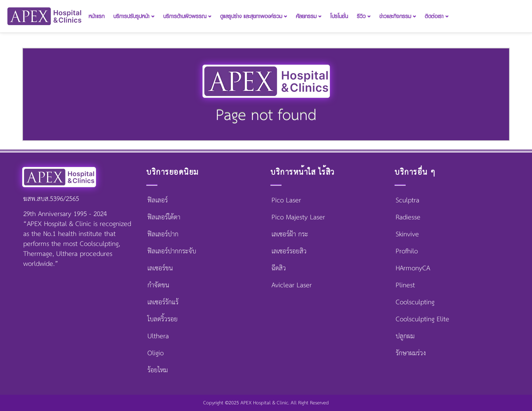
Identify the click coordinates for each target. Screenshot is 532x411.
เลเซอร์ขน (160, 268)
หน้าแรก (97, 16)
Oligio (156, 353)
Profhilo (407, 251)
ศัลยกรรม (309, 16)
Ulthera (158, 336)
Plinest (405, 285)
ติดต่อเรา (437, 16)
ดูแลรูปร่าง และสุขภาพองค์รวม (254, 16)
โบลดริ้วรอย (163, 319)
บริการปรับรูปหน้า (134, 16)
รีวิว (364, 16)
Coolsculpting (415, 302)
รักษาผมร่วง (411, 353)
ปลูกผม (405, 336)
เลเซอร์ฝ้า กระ (290, 234)
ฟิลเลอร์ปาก (163, 234)
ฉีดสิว (279, 268)
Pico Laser (286, 201)
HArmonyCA (413, 268)
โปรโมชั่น (339, 16)
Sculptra (407, 201)
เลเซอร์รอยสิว (289, 251)
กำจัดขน (158, 285)
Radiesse (408, 218)
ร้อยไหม (158, 370)
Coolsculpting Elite (422, 319)
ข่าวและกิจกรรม (398, 16)
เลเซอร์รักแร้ (163, 302)
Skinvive (407, 234)
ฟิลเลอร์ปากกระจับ (172, 251)
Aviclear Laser (292, 285)
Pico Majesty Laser (298, 218)
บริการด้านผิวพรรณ (187, 16)
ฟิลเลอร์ (158, 201)
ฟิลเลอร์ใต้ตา (164, 218)
